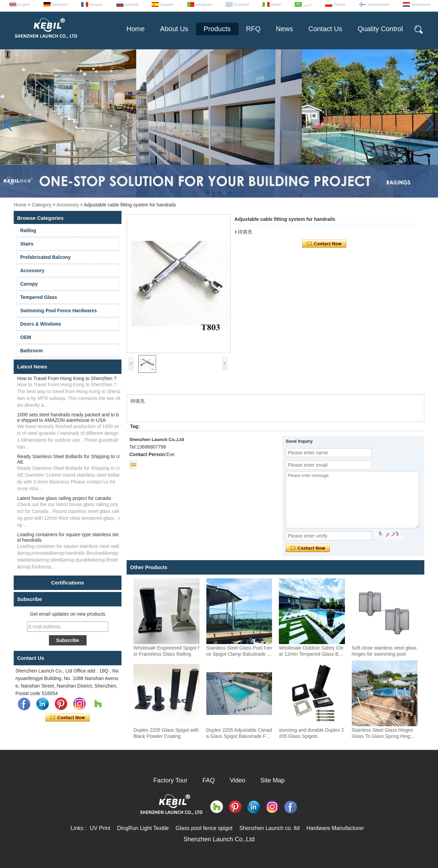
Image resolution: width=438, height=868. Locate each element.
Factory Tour (170, 780)
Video (237, 780)
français (96, 4)
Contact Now (68, 718)
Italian (276, 4)
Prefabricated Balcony (46, 257)
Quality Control (380, 29)
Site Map (273, 780)
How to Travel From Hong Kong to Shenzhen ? (67, 378)
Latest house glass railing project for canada (64, 498)
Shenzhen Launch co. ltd (269, 828)
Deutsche (60, 4)
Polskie (340, 4)
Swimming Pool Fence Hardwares (59, 311)
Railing (28, 230)
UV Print (100, 828)
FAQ (209, 780)
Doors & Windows (41, 324)
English (24, 4)
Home (135, 29)
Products (217, 29)
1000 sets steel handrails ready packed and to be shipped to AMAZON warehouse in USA (68, 417)
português (204, 4)
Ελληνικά (242, 4)
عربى (307, 4)
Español (167, 4)
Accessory (68, 205)
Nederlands (421, 4)
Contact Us (325, 29)
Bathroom (31, 351)
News (284, 29)
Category (42, 205)
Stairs (27, 244)
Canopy (29, 284)
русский (132, 4)
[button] (208, 193)
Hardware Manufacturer (335, 828)
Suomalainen (378, 4)
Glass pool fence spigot (204, 828)
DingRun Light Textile (143, 828)
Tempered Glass (39, 297)
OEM (26, 337)
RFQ (253, 29)
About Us (174, 29)
